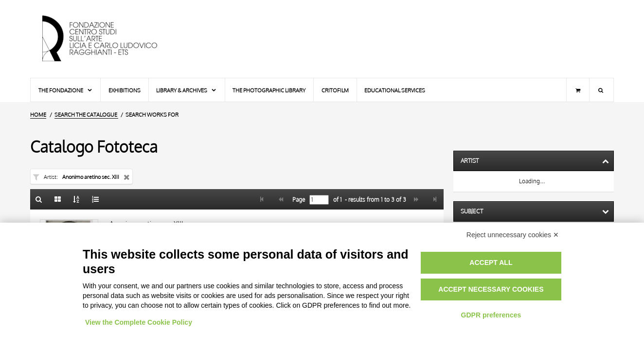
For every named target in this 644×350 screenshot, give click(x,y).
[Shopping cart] (578, 90)
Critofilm (335, 90)
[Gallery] (58, 199)
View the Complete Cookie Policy (139, 322)
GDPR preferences (491, 315)
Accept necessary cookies (491, 289)
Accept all (491, 262)
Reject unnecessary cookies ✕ (513, 235)
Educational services (395, 90)
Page (298, 200)
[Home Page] (108, 39)
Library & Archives (187, 90)
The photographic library (269, 90)
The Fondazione (66, 90)
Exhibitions (125, 90)
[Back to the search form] (39, 199)
